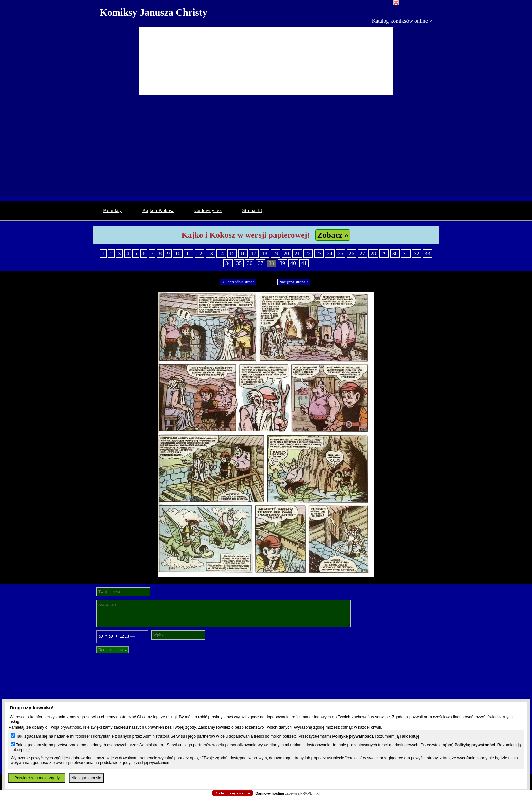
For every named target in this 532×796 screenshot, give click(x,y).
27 (362, 253)
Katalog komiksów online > (402, 21)
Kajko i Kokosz (158, 210)
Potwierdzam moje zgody (37, 778)
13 (210, 253)
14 (221, 253)
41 (304, 263)
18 (265, 253)
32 (417, 253)
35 (239, 263)
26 (351, 253)
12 (199, 253)
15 (232, 253)
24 (330, 253)
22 (308, 253)
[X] (317, 793)
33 (427, 253)
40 (293, 263)
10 (178, 253)
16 (243, 253)
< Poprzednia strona (238, 282)
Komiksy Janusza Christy (154, 12)
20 (286, 253)
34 (228, 263)
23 (319, 253)
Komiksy (112, 210)
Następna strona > (294, 282)
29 (384, 253)
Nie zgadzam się (86, 778)
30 (395, 253)
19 (275, 253)
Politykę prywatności (352, 736)
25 (341, 253)
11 (188, 253)
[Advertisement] (266, 150)
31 (406, 253)
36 (250, 263)
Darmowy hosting (270, 793)
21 (297, 253)
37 (261, 263)
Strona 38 (252, 210)
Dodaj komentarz (112, 650)
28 (373, 253)
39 (282, 263)
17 (254, 253)
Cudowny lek (208, 210)
